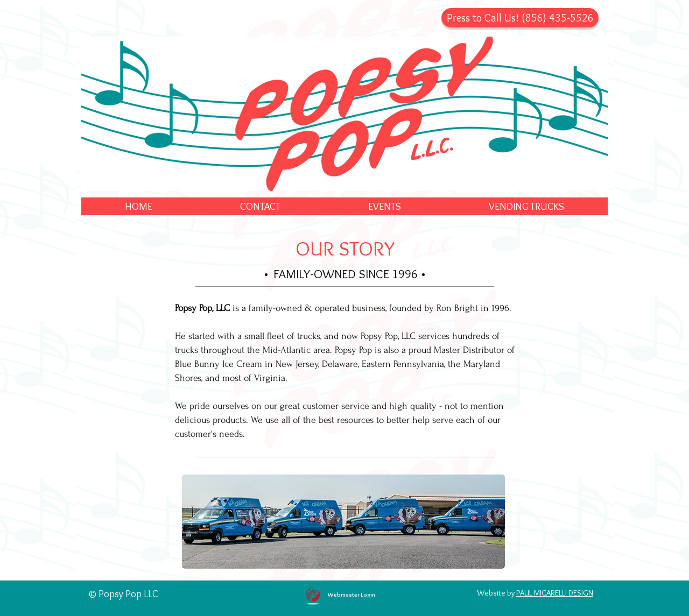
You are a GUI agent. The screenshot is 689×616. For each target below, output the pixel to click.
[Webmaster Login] (351, 594)
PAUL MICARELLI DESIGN (555, 593)
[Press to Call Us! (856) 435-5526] (520, 18)
